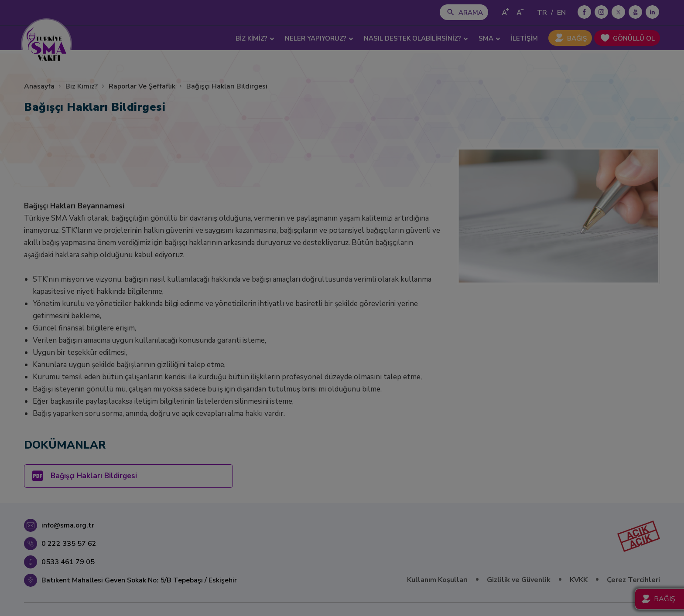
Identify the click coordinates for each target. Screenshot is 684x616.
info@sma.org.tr (68, 525)
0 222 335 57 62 (69, 544)
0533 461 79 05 (68, 562)
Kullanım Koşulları (437, 580)
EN (561, 13)
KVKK (579, 580)
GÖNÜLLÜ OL (634, 38)
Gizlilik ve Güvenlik (519, 580)
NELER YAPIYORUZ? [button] (319, 38)
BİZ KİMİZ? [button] (255, 38)
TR (542, 13)
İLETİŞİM (524, 38)
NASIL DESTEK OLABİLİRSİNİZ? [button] (416, 38)
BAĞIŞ (577, 38)
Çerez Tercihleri (633, 580)
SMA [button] (489, 38)
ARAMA (471, 13)
